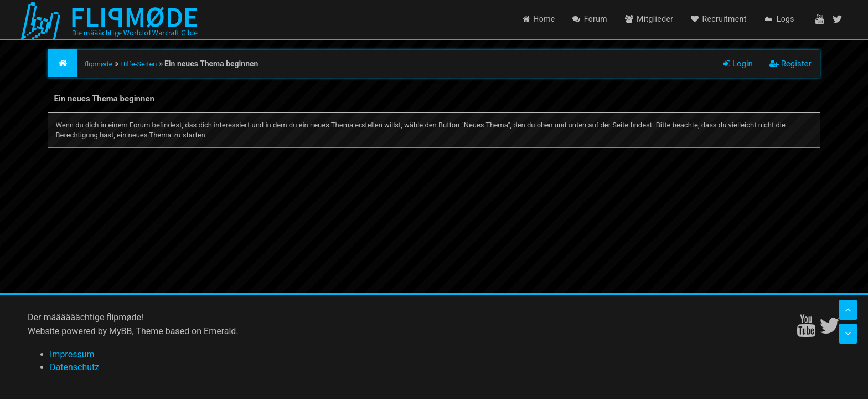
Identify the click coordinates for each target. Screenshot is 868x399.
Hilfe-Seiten (139, 64)
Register (790, 64)
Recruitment (719, 19)
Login (738, 64)
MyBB (120, 331)
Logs (779, 19)
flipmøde (99, 64)
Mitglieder (649, 19)
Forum (590, 19)
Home (539, 19)
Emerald (220, 331)
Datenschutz (74, 367)
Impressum (72, 354)
